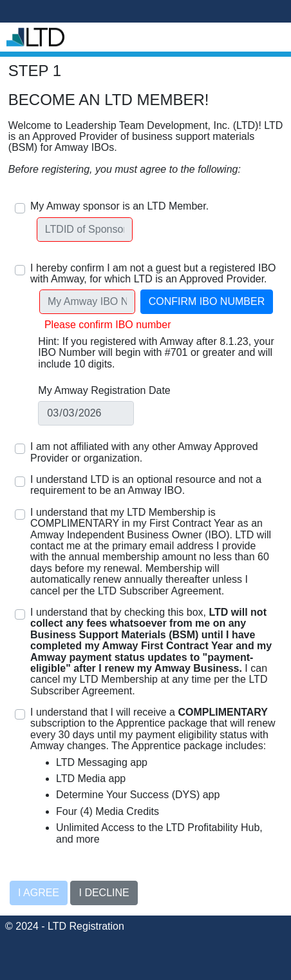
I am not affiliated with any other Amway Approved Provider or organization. (144, 452)
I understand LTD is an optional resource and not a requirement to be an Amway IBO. (146, 485)
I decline (104, 893)
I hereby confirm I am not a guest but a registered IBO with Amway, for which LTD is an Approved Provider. (153, 273)
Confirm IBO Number (207, 301)
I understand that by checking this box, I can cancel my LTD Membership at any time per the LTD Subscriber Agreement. (151, 652)
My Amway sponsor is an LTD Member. (119, 206)
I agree (39, 893)
